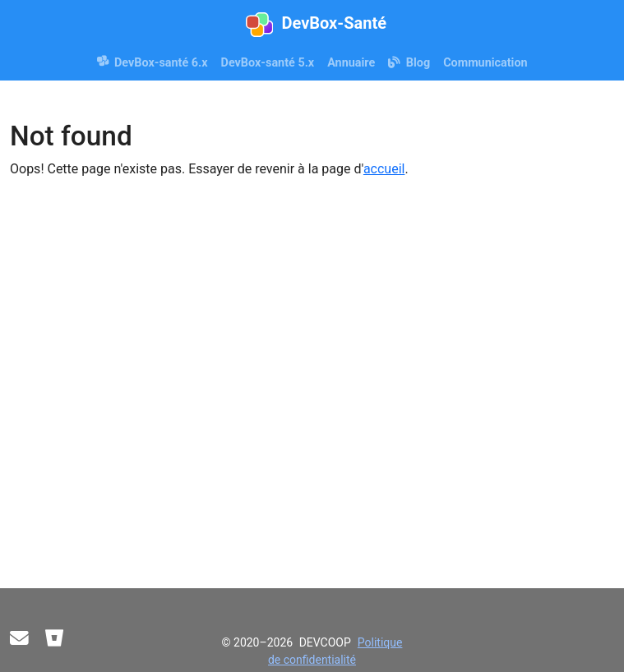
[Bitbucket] (55, 639)
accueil (384, 169)
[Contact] (19, 639)
